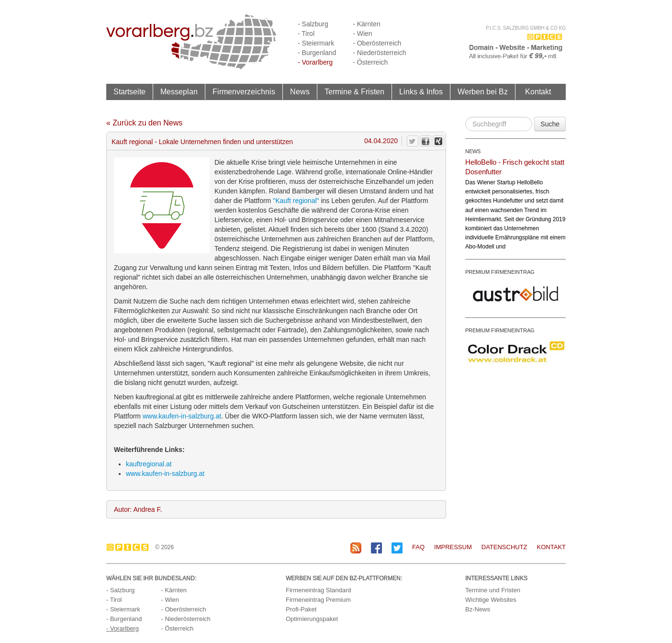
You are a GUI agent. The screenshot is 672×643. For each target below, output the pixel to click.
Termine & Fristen (354, 91)
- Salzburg (313, 24)
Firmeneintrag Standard (319, 590)
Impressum (453, 547)
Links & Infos (421, 91)
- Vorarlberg (315, 62)
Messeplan (179, 91)
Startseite (129, 91)
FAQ (418, 547)
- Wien (362, 34)
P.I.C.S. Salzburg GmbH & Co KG (526, 28)
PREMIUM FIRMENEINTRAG (500, 272)
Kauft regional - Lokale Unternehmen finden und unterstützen (202, 142)
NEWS (473, 151)
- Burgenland (317, 53)
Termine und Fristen (493, 590)
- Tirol (306, 34)
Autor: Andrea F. (138, 509)
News (300, 91)
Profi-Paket (301, 609)
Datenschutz (504, 547)
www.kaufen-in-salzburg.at (182, 416)
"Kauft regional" (296, 201)
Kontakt (538, 91)
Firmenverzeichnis (244, 91)
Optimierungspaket (312, 619)
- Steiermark (316, 43)
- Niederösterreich (379, 53)
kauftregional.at (149, 464)
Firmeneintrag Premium (318, 600)
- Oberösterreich (377, 43)
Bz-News (478, 609)
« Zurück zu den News (144, 123)
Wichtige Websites (491, 600)
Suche (550, 124)
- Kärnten (367, 24)
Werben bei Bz (483, 91)
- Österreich (370, 62)
